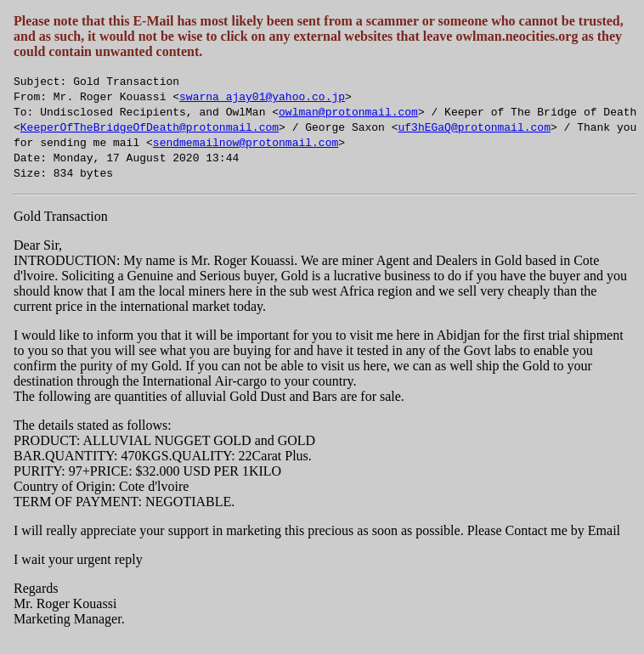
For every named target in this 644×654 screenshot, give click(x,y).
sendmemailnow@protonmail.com (246, 142)
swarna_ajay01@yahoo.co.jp (262, 96)
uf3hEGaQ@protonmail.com (474, 127)
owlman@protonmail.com (348, 111)
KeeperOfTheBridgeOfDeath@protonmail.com (150, 127)
